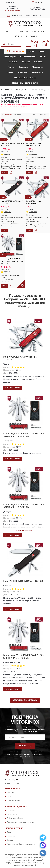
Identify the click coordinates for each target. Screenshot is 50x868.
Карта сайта (12, 814)
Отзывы (18, 36)
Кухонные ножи (28, 57)
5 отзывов (33, 154)
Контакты (31, 36)
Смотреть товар (13, 388)
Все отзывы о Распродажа (25, 700)
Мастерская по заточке (25, 78)
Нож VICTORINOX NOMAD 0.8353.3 (23, 581)
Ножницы (23, 67)
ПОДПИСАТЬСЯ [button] (25, 746)
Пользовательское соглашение (20, 822)
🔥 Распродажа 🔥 (15, 51)
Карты (11, 67)
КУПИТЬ (5, 172)
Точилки (26, 62)
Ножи (32, 51)
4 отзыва (7, 212)
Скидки (10, 840)
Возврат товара (14, 800)
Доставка (11, 793)
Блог (9, 832)
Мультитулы (10, 57)
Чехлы (43, 57)
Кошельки (22, 72)
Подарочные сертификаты (25, 83)
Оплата (10, 796)
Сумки (10, 72)
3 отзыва (7, 272)
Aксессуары (37, 72)
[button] (12, 10)
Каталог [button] (10, 32)
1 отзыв (7, 154)
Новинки (11, 836)
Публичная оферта (15, 818)
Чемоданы (37, 67)
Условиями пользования (34, 754)
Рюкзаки (38, 62)
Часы (41, 51)
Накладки (13, 62)
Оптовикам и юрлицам (32, 32)
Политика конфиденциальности (21, 844)
